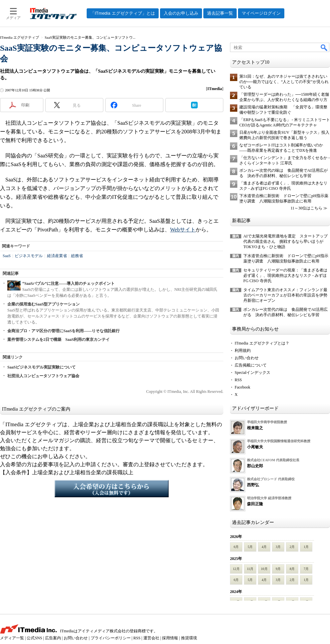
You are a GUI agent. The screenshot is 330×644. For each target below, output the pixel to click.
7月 (306, 569)
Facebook (242, 387)
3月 (278, 547)
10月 (264, 569)
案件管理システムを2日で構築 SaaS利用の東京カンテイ (58, 340)
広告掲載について (251, 365)
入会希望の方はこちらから (112, 489)
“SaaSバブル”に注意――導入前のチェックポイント (68, 283)
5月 (250, 547)
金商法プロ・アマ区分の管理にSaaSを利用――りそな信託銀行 (63, 331)
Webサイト (183, 230)
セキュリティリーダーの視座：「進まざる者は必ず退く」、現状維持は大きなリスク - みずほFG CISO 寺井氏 (285, 275)
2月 (292, 547)
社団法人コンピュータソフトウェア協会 (43, 376)
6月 (236, 547)
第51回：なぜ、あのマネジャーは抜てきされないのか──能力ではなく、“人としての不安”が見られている (284, 82)
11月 (250, 569)
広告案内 (53, 638)
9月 (278, 569)
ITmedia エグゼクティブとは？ (262, 343)
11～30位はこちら (306, 208)
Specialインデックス (252, 373)
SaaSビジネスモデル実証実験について (41, 367)
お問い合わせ (247, 358)
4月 (264, 547)
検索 (324, 47)
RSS (238, 380)
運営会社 (151, 638)
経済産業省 (57, 256)
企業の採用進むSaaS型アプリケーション (43, 304)
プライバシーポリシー (111, 638)
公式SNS (34, 638)
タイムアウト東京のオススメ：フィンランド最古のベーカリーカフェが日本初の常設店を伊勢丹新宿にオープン (285, 295)
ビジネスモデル (29, 256)
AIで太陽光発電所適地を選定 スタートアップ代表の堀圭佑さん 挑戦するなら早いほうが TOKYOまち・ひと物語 (285, 241)
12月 (236, 569)
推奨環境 (189, 638)
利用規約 (243, 351)
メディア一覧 (12, 638)
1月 (306, 547)
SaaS (7, 256)
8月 (292, 569)
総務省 (77, 256)
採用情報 (170, 638)
